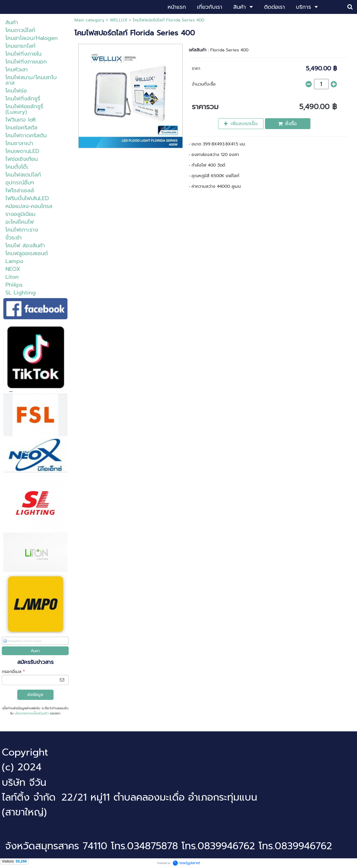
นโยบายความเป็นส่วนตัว (32, 713)
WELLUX (119, 20)
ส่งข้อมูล (35, 695)
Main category (89, 20)
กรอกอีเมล (13, 672)
